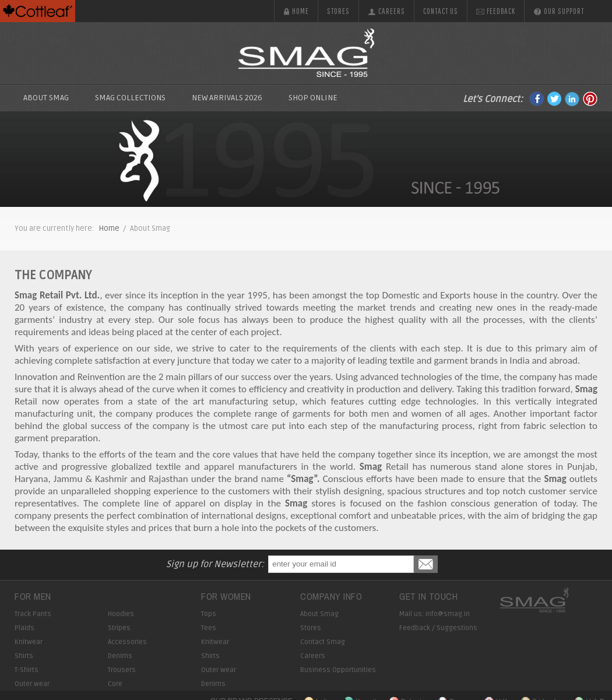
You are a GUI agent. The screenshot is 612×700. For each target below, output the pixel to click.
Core (115, 684)
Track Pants (33, 614)
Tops (209, 614)
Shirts (24, 656)
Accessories (127, 642)
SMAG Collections (130, 98)
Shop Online (313, 98)
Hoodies (121, 614)
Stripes (119, 628)
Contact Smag (323, 642)
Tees (209, 628)
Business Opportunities (338, 670)
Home (296, 11)
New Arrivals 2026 (227, 98)
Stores (338, 11)
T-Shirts (27, 670)
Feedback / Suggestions (438, 628)
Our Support (559, 11)
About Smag (46, 98)
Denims (120, 656)
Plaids (24, 628)
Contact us (441, 11)
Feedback (496, 11)
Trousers (122, 670)
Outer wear (32, 684)
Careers (386, 11)
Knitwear (29, 642)
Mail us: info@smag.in (435, 614)
